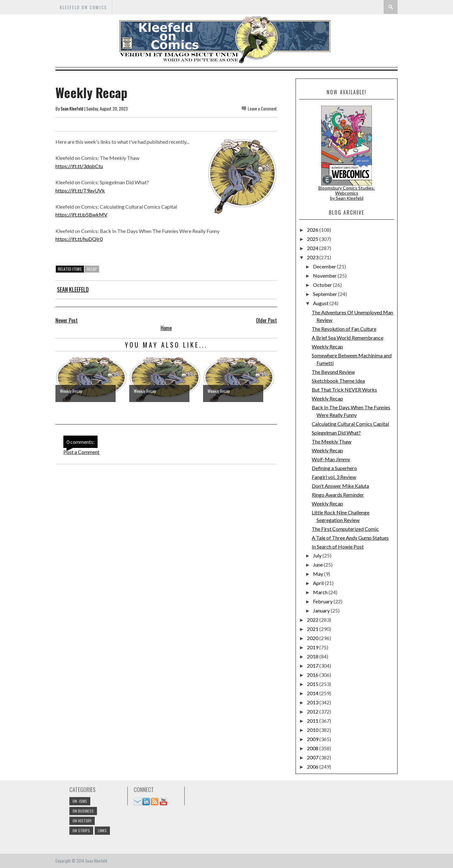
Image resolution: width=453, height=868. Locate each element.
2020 (313, 638)
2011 (313, 721)
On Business (83, 811)
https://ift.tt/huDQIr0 (79, 239)
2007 (313, 757)
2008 (313, 748)
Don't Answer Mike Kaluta (340, 486)
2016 (313, 675)
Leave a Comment (262, 108)
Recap (92, 269)
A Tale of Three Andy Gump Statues (350, 538)
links (102, 830)
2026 (313, 230)
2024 (313, 248)
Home (166, 328)
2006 (313, 767)
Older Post (266, 320)
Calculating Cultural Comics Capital (350, 424)
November (325, 276)
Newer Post (67, 320)
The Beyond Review (333, 372)
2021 (313, 629)
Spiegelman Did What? (336, 433)
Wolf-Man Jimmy (331, 459)
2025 (313, 239)
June (318, 565)
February (323, 601)
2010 (313, 730)
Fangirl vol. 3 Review (334, 477)
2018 (313, 656)
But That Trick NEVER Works (344, 390)
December (325, 266)
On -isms (80, 801)
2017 (313, 666)
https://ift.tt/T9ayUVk (80, 190)
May (319, 574)
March (321, 592)
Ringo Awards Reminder (338, 495)
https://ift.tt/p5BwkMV (81, 214)
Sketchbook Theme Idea (338, 381)
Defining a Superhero (334, 468)
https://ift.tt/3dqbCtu (79, 166)
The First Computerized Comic (345, 529)
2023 (313, 257)
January (322, 610)
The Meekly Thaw (332, 441)
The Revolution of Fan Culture (344, 329)
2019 (313, 647)
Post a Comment (81, 452)
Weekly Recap (327, 346)
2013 (313, 702)
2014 (313, 693)
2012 (313, 711)
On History (82, 821)
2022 (313, 620)
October (323, 285)
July (318, 555)
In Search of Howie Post (338, 547)
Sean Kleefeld (72, 108)
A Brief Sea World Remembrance (348, 338)
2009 (313, 739)
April (319, 583)
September (325, 294)
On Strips (81, 830)
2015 (313, 684)
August (321, 303)
